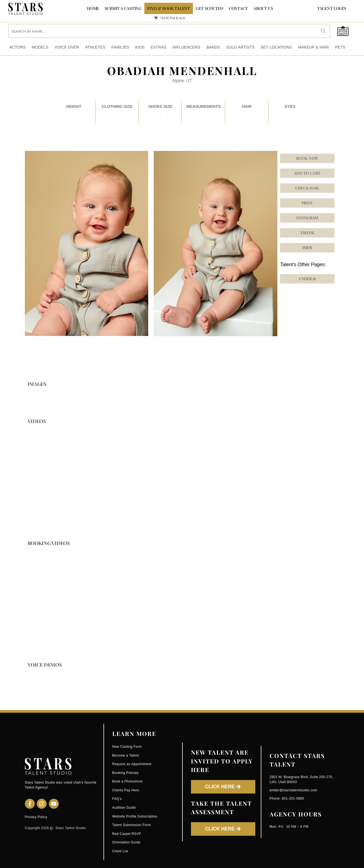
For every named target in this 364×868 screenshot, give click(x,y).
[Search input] (163, 31)
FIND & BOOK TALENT (169, 8)
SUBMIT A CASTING (123, 8)
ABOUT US (263, 8)
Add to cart (307, 173)
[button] (307, 218)
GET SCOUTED (209, 8)
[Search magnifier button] (323, 31)
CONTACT (238, 8)
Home (93, 8)
